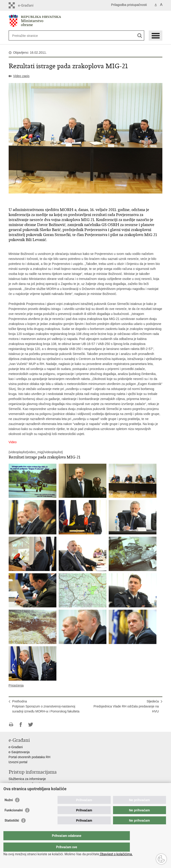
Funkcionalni (14, 819)
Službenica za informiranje (27, 779)
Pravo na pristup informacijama (31, 789)
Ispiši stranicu (11, 725)
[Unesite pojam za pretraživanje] (29, 36)
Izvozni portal (18, 762)
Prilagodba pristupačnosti (129, 5)
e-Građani (16, 747)
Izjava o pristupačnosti (24, 784)
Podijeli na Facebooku (21, 725)
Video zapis (21, 76)
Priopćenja (16, 685)
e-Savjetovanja (19, 752)
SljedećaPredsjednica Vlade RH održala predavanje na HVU (126, 706)
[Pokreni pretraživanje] (140, 36)
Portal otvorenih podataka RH (30, 757)
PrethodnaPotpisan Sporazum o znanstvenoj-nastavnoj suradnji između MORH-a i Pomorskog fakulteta (46, 706)
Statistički (12, 830)
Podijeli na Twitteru (31, 725)
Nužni (9, 809)
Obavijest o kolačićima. (116, 854)
